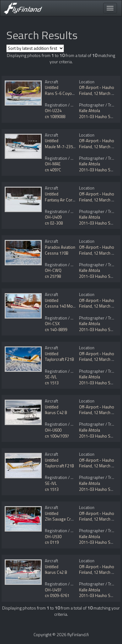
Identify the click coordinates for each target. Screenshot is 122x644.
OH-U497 (53, 590)
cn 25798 (53, 276)
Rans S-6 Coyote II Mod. (66, 93)
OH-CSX (52, 324)
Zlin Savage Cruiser (62, 519)
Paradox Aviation (60, 247)
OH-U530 (53, 537)
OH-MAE (53, 164)
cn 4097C (53, 170)
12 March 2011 (107, 93)
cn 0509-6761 (57, 595)
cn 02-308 (54, 223)
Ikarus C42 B (56, 413)
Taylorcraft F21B (59, 359)
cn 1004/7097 (57, 436)
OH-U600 (53, 430)
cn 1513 (52, 383)
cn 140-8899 (56, 330)
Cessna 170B (57, 253)
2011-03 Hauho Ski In (98, 117)
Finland (85, 93)
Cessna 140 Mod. (60, 306)
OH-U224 (53, 111)
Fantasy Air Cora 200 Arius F (70, 200)
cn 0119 (52, 542)
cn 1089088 (55, 117)
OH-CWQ (53, 270)
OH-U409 (53, 217)
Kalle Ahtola (90, 111)
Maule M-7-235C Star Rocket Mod (75, 147)
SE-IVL (51, 377)
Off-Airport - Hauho (97, 87)
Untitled (52, 87)
